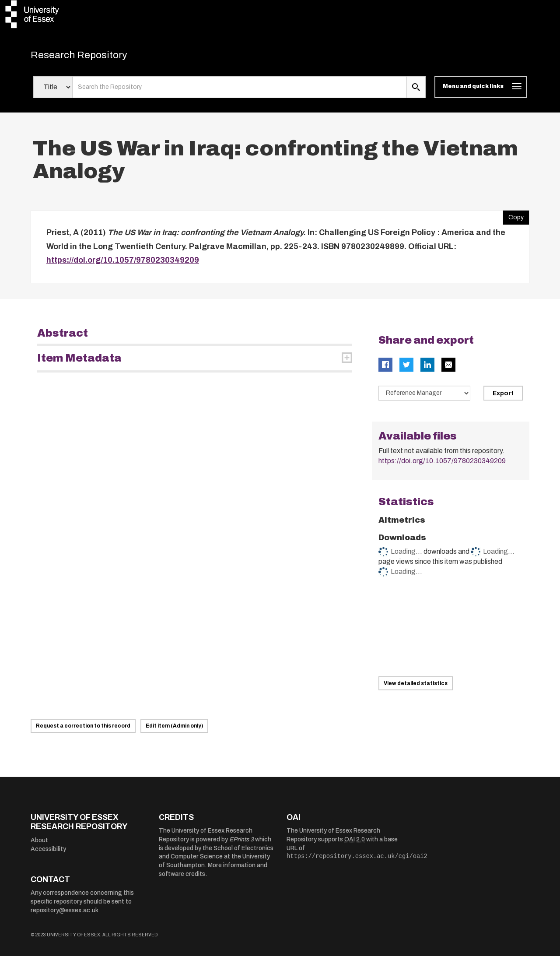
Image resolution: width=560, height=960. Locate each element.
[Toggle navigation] (481, 91)
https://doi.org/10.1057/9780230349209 (123, 264)
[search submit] (416, 91)
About (39, 844)
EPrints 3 (241, 843)
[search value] (240, 91)
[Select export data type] (424, 397)
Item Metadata (79, 362)
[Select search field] (53, 91)
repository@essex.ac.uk (65, 914)
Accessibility (48, 853)
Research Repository (92, 57)
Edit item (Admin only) (174, 730)
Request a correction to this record (83, 730)
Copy (513, 219)
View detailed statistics (416, 687)
